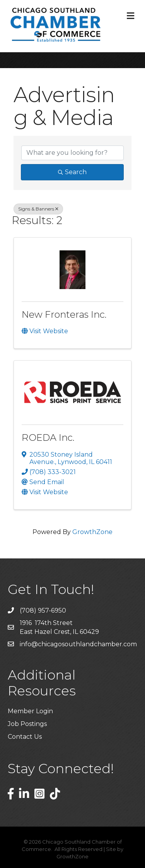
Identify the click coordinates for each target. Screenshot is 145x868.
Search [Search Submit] (72, 172)
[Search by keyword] (72, 153)
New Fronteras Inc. (64, 314)
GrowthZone (92, 532)
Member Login (30, 711)
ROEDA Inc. (48, 437)
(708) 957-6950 (43, 610)
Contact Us (25, 737)
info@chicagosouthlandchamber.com (78, 644)
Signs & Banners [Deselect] (38, 209)
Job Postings (27, 724)
